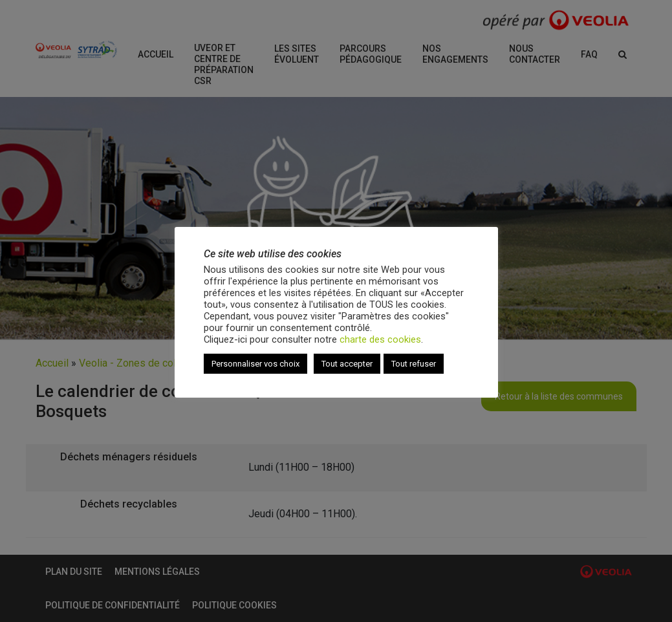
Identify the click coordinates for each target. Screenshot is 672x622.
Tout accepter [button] (347, 364)
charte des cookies (380, 339)
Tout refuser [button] (414, 364)
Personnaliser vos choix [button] (255, 364)
